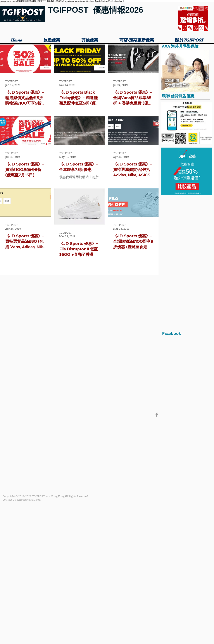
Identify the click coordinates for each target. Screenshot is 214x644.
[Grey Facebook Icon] (157, 415)
